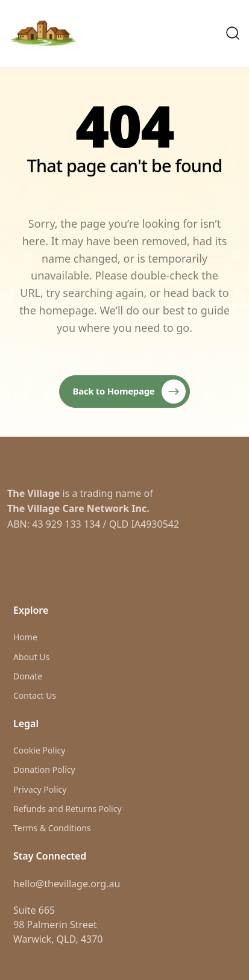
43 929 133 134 (66, 524)
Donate (28, 676)
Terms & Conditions (52, 828)
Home (25, 637)
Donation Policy (44, 769)
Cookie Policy (39, 750)
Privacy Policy (40, 789)
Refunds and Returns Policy (68, 809)
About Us (31, 657)
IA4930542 (155, 524)
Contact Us (35, 695)
